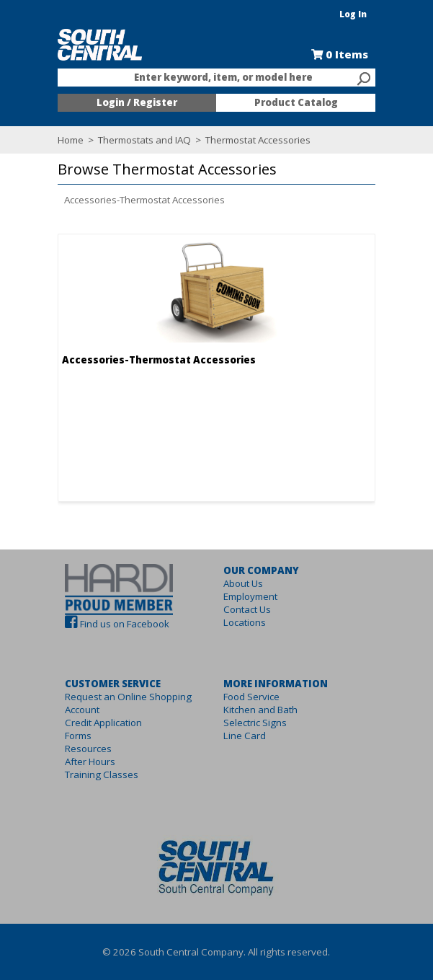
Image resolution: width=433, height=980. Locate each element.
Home (64, 140)
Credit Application (97, 723)
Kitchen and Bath (261, 710)
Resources (82, 749)
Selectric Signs (256, 723)
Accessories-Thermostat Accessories (138, 200)
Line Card (245, 736)
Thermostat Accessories (250, 140)
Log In (360, 14)
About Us (244, 583)
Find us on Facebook (118, 624)
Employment (251, 596)
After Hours (84, 762)
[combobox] (217, 78)
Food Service (252, 697)
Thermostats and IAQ (138, 140)
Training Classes (95, 774)
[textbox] (210, 78)
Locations (245, 622)
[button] (213, 170)
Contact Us (248, 609)
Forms (72, 736)
